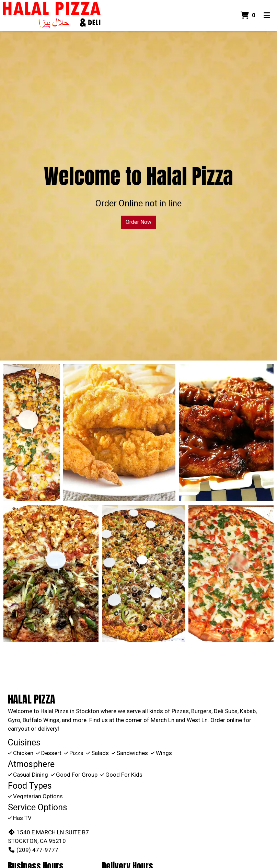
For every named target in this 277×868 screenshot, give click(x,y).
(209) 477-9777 (33, 850)
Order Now (138, 222)
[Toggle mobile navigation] (267, 15)
